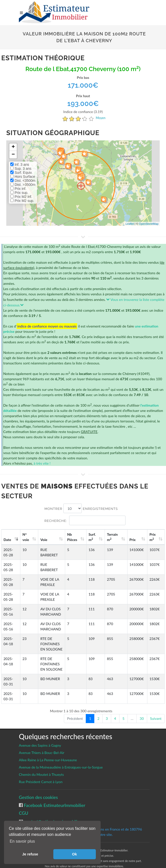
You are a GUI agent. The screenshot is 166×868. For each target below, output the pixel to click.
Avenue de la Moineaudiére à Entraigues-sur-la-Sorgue (61, 767)
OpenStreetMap (149, 224)
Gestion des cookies (38, 797)
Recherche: (85, 520)
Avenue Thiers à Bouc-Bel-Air (42, 753)
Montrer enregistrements (81, 508)
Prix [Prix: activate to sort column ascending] (135, 540)
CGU (24, 813)
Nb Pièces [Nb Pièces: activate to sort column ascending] (79, 537)
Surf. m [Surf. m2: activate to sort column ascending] (98, 537)
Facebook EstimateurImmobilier (54, 805)
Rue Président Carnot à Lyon (41, 782)
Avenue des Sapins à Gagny (40, 745)
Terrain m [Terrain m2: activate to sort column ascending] (117, 537)
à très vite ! (42, 463)
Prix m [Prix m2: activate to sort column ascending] (154, 537)
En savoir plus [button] (22, 841)
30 (142, 718)
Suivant (156, 718)
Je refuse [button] (30, 854)
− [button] (13, 155)
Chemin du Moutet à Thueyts (41, 774)
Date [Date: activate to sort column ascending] (7, 540)
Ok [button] (75, 854)
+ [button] (13, 147)
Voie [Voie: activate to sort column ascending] (43, 540)
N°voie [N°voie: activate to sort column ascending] (26, 537)
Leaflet (130, 224)
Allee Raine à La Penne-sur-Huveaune (48, 760)
